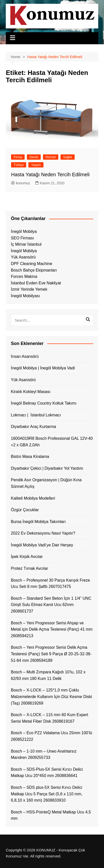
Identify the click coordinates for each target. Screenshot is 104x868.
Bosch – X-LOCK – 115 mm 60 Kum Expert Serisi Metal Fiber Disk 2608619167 (49, 718)
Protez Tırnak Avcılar (29, 568)
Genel (34, 157)
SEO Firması (22, 238)
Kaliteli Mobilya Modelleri (33, 498)
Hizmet (50, 157)
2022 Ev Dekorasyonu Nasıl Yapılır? (43, 533)
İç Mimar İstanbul (26, 244)
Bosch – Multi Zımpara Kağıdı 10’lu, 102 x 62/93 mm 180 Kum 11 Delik (48, 675)
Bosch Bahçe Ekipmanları (34, 270)
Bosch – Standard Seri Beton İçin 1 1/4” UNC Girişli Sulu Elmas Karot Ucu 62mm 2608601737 (51, 605)
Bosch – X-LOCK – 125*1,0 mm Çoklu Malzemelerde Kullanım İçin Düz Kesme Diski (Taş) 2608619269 (51, 697)
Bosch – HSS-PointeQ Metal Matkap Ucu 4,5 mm (51, 815)
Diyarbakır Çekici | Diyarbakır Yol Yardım (47, 468)
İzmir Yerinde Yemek (29, 289)
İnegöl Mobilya (24, 231)
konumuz (21, 183)
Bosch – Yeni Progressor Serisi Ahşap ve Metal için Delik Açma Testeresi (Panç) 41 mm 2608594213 (52, 629)
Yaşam (36, 165)
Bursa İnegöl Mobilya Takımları (38, 522)
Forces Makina (24, 276)
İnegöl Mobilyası (25, 296)
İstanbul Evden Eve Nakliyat (36, 283)
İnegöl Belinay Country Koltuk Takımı (44, 403)
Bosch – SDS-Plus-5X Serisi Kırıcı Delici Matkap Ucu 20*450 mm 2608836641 (47, 773)
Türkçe (19, 165)
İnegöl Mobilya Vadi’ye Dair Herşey (42, 545)
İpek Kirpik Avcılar (27, 557)
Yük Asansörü (23, 257)
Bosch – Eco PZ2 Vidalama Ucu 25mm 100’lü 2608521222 (51, 736)
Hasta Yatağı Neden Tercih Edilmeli (50, 175)
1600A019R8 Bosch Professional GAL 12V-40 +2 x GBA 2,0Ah (52, 442)
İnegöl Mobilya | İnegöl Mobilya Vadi (43, 368)
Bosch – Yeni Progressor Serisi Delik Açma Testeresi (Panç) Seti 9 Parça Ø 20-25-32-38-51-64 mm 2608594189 (51, 654)
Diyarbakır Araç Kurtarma (33, 427)
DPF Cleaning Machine (32, 264)
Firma (18, 157)
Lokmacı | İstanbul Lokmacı (36, 415)
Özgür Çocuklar (25, 510)
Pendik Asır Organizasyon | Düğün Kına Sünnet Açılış (46, 483)
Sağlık (68, 157)
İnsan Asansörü (25, 356)
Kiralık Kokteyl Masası (31, 392)
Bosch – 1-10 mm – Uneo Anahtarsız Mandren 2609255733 (44, 754)
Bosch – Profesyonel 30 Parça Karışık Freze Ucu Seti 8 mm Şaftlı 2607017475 (50, 583)
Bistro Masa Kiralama (30, 457)
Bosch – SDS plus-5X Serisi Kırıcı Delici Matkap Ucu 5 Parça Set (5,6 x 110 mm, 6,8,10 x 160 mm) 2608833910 (47, 794)
